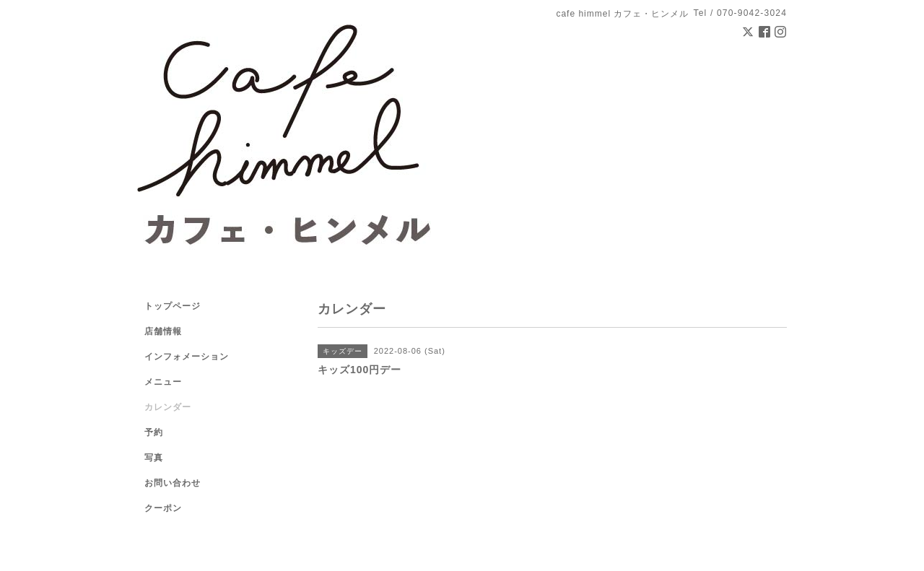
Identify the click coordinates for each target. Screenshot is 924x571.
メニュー (163, 382)
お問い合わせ (173, 483)
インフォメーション (187, 357)
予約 (154, 432)
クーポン (163, 508)
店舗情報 (163, 331)
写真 (154, 458)
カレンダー (168, 407)
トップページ (173, 306)
